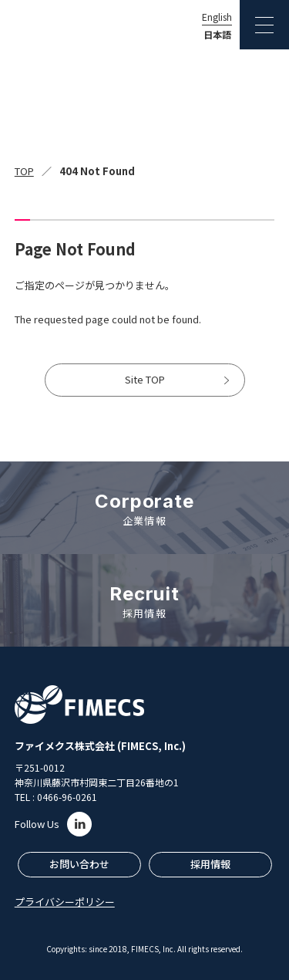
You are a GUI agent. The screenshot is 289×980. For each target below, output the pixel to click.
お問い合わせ (79, 864)
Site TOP (145, 379)
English (217, 17)
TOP (24, 171)
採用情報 (210, 864)
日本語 (217, 35)
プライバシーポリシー (65, 902)
